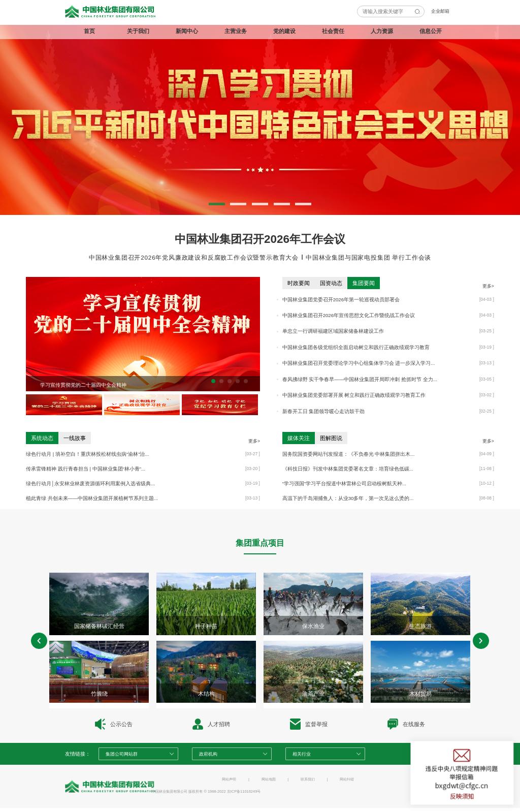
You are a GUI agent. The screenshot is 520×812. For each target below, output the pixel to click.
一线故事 (75, 438)
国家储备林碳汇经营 (99, 626)
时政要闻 (299, 283)
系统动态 (42, 438)
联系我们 (308, 779)
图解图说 (331, 438)
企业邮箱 (440, 11)
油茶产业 (313, 694)
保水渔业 (313, 626)
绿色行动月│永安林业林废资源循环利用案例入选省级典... (90, 483)
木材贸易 (420, 694)
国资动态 (331, 283)
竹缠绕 (99, 694)
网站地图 (269, 779)
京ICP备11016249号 (244, 791)
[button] (217, 204)
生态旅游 (420, 626)
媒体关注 (299, 438)
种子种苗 (206, 626)
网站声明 (229, 779)
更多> (488, 286)
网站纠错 (347, 779)
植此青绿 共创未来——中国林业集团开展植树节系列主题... (92, 498)
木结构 (206, 694)
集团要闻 (364, 283)
